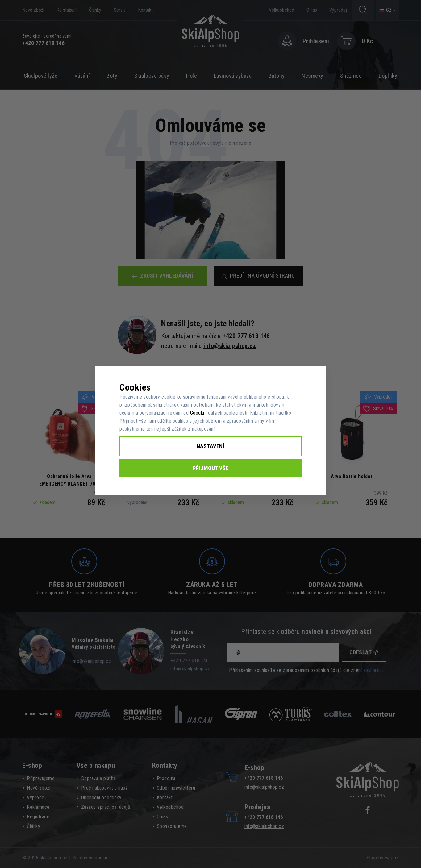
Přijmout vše (211, 468)
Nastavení (211, 446)
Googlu (197, 413)
